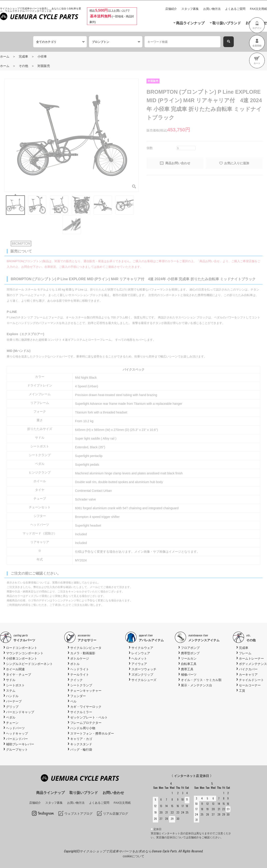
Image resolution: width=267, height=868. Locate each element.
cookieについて (133, 856)
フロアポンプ (190, 648)
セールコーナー (250, 685)
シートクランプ (81, 685)
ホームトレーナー (251, 658)
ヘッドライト (80, 669)
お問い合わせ (113, 793)
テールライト (80, 675)
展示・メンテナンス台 (197, 685)
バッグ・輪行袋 (81, 750)
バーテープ (14, 701)
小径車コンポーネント (22, 658)
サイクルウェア (142, 648)
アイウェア (139, 664)
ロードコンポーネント (22, 648)
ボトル (75, 664)
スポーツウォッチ (144, 669)
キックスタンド (81, 744)
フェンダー (78, 696)
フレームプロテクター (86, 723)
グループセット (17, 750)
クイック (77, 680)
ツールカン (189, 658)
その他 (23, 66)
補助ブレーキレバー (20, 744)
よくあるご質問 (235, 9)
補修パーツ (189, 675)
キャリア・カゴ (81, 739)
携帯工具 (187, 669)
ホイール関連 (15, 669)
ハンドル (12, 696)
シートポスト (15, 685)
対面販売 (44, 66)
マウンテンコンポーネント (25, 653)
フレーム (245, 653)
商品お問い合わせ (178, 163)
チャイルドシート (251, 680)
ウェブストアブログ (79, 814)
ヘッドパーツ (15, 728)
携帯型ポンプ (190, 653)
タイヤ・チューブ (19, 675)
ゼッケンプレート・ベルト (89, 717)
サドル (11, 680)
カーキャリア (248, 675)
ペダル (11, 717)
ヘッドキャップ (17, 733)
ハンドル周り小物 (83, 728)
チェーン (12, 723)
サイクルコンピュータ (86, 648)
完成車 (23, 56)
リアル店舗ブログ (116, 814)
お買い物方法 (212, 9)
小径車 (42, 56)
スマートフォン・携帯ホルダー (92, 733)
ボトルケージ (80, 658)
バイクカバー (248, 669)
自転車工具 (189, 664)
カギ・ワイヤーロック (86, 707)
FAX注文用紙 (258, 9)
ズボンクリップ (142, 675)
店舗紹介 (171, 9)
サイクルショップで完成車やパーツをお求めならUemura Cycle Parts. (129, 851)
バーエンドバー (17, 739)
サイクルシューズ (144, 680)
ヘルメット (139, 658)
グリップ (12, 707)
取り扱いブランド (227, 23)
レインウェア (141, 653)
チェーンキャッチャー (86, 691)
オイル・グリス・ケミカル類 (201, 680)
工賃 (242, 691)
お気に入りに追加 (237, 163)
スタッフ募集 (190, 9)
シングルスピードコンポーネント (29, 664)
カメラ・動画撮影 (83, 653)
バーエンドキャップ (20, 712)
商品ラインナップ (190, 23)
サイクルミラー (81, 712)
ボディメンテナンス (253, 664)
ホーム (5, 56)
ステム (11, 691)
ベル (73, 701)
